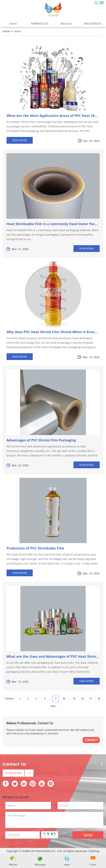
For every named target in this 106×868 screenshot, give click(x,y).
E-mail (93, 865)
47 (91, 699)
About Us (66, 24)
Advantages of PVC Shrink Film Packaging (41, 440)
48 (99, 699)
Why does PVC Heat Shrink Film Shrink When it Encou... (53, 332)
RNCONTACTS (93, 24)
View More (20, 140)
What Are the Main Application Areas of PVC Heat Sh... (52, 116)
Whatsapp (40, 865)
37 (56, 699)
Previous (9, 699)
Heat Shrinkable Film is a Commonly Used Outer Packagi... (56, 224)
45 (74, 699)
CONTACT (91, 740)
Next (53, 706)
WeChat (13, 865)
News (18, 31)
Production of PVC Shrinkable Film (35, 548)
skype (67, 865)
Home (13, 24)
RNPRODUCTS (40, 24)
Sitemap (95, 851)
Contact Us (14, 764)
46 (83, 699)
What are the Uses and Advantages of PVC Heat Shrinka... (55, 656)
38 (64, 699)
